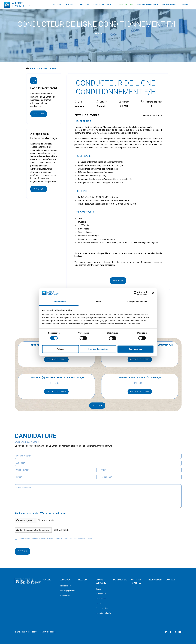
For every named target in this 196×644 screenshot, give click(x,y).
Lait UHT (99, 603)
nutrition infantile (148, 5)
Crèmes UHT (101, 594)
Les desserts (101, 599)
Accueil (57, 5)
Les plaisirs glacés (103, 613)
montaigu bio (126, 5)
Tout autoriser (135, 349)
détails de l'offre (56, 359)
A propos (71, 5)
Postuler (39, 114)
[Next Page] (97, 406)
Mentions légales (49, 632)
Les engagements (68, 591)
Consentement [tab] (59, 302)
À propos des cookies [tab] (137, 302)
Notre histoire (66, 586)
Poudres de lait (102, 608)
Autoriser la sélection (98, 349)
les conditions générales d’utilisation (41, 538)
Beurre (98, 589)
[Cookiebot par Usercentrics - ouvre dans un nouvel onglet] (136, 293)
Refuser (61, 349)
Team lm (84, 5)
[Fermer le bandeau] (153, 293)
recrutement (170, 5)
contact (185, 5)
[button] (26, 520)
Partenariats (65, 595)
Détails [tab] (98, 302)
